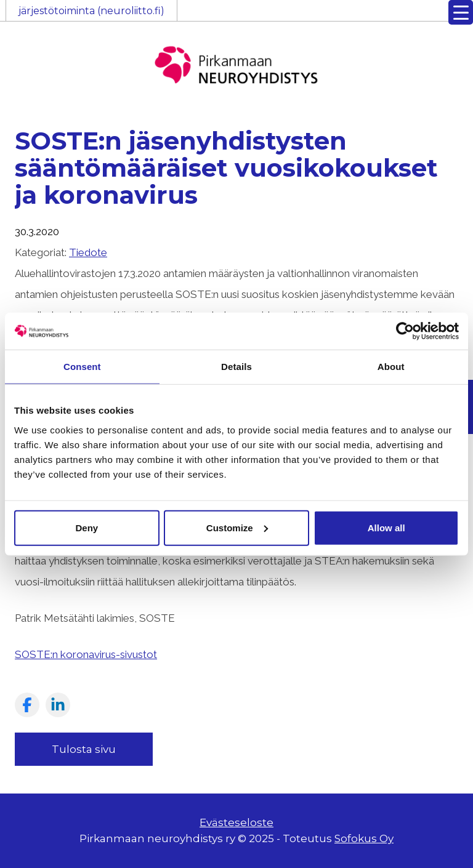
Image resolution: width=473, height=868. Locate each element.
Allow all (386, 527)
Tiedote (88, 252)
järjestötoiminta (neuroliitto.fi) (91, 11)
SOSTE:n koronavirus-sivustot (86, 654)
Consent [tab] (82, 367)
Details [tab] (236, 367)
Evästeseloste (236, 822)
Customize (237, 527)
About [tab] (391, 367)
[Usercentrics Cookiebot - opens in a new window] (405, 331)
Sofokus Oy (364, 838)
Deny (87, 527)
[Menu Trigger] (461, 12)
